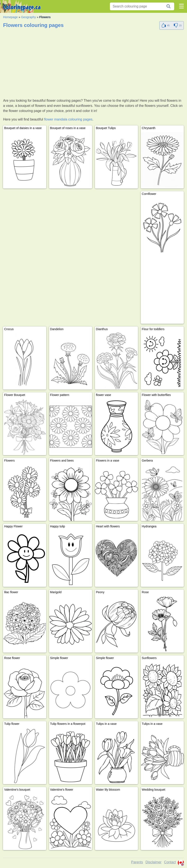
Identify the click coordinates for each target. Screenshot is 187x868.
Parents (137, 862)
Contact (170, 862)
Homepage (10, 17)
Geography (28, 17)
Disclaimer (153, 862)
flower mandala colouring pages (68, 119)
